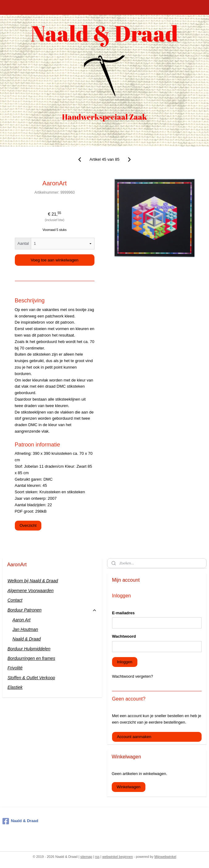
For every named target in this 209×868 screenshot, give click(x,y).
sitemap (86, 857)
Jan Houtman (25, 629)
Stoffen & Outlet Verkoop (31, 678)
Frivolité (15, 668)
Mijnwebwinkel (165, 857)
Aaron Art (21, 620)
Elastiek (15, 687)
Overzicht (28, 525)
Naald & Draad (27, 639)
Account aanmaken (134, 737)
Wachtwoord (124, 636)
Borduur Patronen (52, 610)
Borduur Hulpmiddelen (29, 649)
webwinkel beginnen (117, 857)
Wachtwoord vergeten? (133, 676)
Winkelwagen (129, 787)
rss (97, 857)
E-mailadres (123, 613)
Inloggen (125, 662)
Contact (15, 600)
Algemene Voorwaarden (31, 591)
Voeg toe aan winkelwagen (54, 260)
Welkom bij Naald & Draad (33, 581)
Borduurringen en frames (31, 658)
